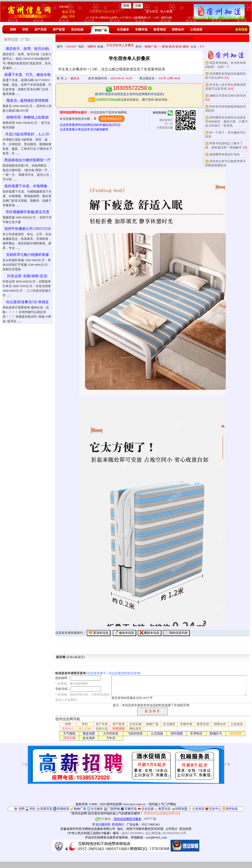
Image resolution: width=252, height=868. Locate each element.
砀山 (65, 16)
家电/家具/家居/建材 (175, 47)
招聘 (13, 30)
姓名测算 (89, 738)
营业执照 (185, 829)
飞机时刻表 (135, 733)
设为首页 (152, 11)
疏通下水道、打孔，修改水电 (27, 75)
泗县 (72, 16)
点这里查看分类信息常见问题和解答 (84, 129)
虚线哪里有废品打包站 (225, 154)
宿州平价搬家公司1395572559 (27, 229)
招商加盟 (181, 809)
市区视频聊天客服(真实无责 (28, 212)
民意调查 (119, 729)
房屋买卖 (46, 809)
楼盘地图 (89, 733)
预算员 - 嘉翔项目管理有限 (27, 101)
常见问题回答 (101, 825)
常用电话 (196, 733)
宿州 (102, 729)
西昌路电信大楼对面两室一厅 (27, 160)
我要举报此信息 (111, 119)
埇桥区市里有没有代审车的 (228, 96)
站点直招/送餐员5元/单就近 (28, 302)
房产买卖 (40, 30)
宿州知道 (232, 809)
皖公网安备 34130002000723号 (166, 833)
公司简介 (172, 829)
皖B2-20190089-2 (133, 833)
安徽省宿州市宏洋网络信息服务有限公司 (88, 829)
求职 (25, 30)
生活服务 (123, 30)
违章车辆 (69, 738)
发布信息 (241, 30)
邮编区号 (216, 733)
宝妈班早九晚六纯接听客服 (27, 255)
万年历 (111, 738)
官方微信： (119, 819)
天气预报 (69, 733)
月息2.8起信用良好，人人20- (27, 134)
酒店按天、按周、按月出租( (28, 49)
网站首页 (135, 729)
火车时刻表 (111, 733)
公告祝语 (196, 30)
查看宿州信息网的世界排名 (162, 813)
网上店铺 (85, 729)
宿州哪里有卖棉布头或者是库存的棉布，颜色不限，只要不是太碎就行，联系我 (227, 122)
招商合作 (178, 30)
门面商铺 (114, 809)
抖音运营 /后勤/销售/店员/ (27, 276)
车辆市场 (141, 30)
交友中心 (68, 729)
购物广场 (101, 30)
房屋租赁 (63, 809)
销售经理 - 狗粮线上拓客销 (27, 117)
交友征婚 (77, 30)
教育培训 (160, 30)
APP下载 (150, 819)
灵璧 (72, 12)
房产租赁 (59, 30)
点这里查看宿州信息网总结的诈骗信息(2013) (90, 125)
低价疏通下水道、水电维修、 (27, 186)
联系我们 (118, 825)
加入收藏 (166, 11)
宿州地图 (177, 733)
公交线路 (157, 733)
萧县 (65, 12)
